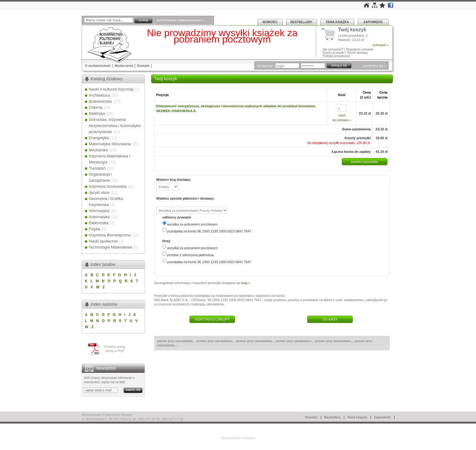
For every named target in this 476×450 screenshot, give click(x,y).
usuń (342, 115)
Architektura (99, 95)
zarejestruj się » (374, 66)
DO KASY (330, 319)
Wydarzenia (124, 66)
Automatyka (99, 217)
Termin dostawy (357, 53)
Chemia (96, 107)
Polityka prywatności (337, 56)
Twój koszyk (352, 30)
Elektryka (97, 113)
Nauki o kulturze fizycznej (111, 89)
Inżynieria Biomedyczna (110, 235)
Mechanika (99, 150)
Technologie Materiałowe (111, 247)
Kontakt (143, 66)
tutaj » (246, 283)
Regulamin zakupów (360, 49)
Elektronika (99, 223)
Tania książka (337, 22)
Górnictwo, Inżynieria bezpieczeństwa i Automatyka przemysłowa (115, 126)
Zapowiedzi (373, 22)
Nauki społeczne (103, 241)
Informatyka (99, 211)
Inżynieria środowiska (108, 186)
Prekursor (248, 438)
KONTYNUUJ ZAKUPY (212, 319)
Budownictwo (101, 101)
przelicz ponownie (364, 162)
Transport (97, 168)
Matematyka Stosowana (110, 144)
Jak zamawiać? (333, 49)
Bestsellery (301, 22)
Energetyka (99, 138)
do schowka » (342, 120)
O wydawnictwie (98, 66)
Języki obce (99, 192)
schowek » (381, 45)
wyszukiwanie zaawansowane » (180, 20)
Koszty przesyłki (334, 53)
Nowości (270, 22)
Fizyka (95, 229)
